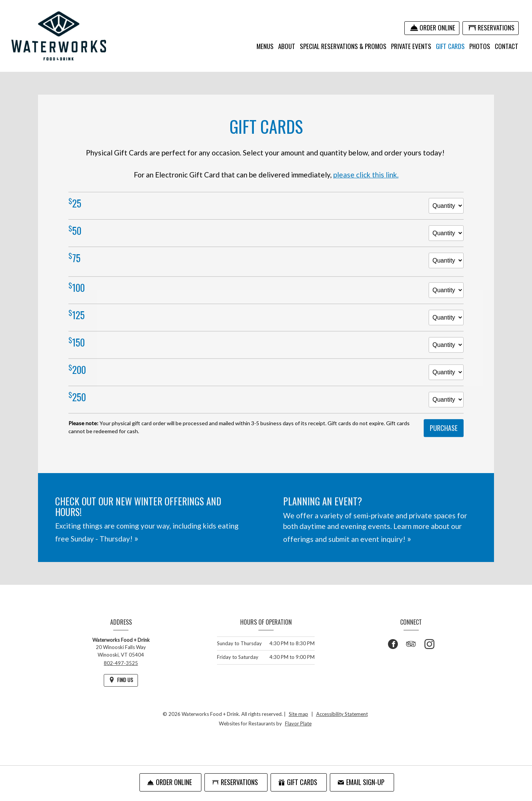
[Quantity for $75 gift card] (446, 260)
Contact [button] (507, 46)
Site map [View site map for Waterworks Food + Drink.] (298, 714)
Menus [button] (265, 46)
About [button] (287, 46)
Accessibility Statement (342, 714)
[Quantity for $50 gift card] (446, 233)
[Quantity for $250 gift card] (446, 405)
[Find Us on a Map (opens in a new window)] (121, 680)
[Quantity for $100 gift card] (446, 296)
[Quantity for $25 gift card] (446, 206)
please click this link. (366, 175)
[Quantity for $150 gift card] (446, 351)
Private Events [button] (411, 46)
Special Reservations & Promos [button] (343, 46)
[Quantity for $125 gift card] (446, 323)
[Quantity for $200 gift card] (446, 378)
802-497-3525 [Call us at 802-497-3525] (121, 663)
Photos (480, 46)
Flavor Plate (298, 723)
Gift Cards (450, 46)
